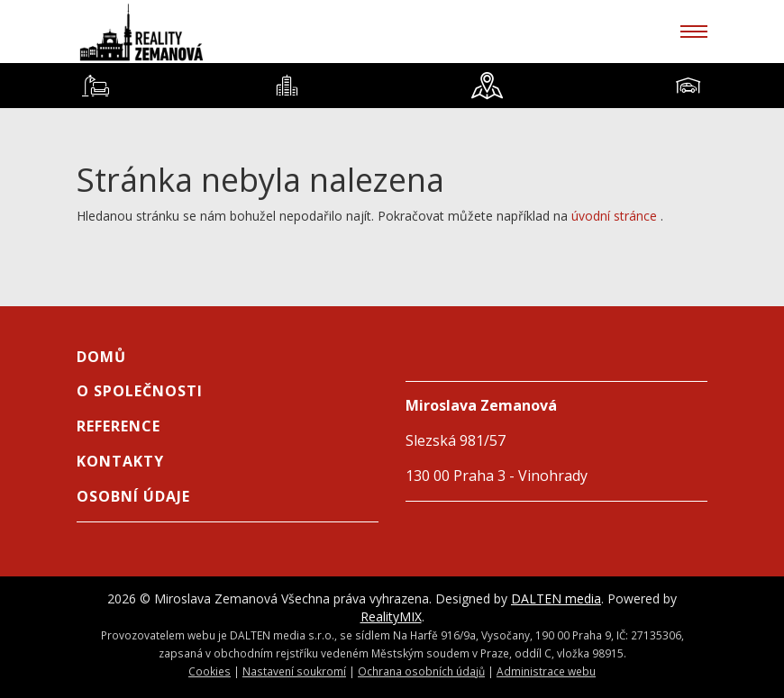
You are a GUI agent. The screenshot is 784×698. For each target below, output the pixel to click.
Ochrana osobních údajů (421, 671)
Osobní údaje (133, 496)
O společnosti (140, 391)
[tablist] (392, 86)
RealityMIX (391, 616)
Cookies (210, 671)
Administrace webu (546, 671)
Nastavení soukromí (294, 671)
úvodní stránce (614, 216)
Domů (101, 357)
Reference (119, 426)
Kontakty (120, 461)
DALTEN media (556, 598)
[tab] (96, 86)
